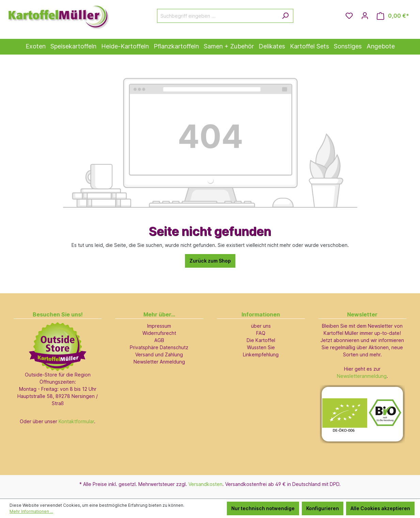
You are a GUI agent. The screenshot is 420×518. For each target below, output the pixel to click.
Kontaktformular (76, 421)
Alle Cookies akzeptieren (380, 508)
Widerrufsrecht (159, 333)
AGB (159, 340)
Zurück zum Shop (210, 261)
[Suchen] (285, 16)
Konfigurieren (323, 508)
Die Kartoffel (261, 340)
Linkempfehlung (261, 354)
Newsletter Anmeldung (159, 362)
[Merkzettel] (349, 16)
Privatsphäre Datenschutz (159, 347)
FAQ (261, 333)
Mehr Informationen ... (31, 511)
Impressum (159, 326)
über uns (261, 326)
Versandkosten (205, 484)
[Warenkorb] (393, 16)
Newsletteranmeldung (362, 376)
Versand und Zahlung (159, 354)
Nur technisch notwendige (263, 508)
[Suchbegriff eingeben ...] (217, 16)
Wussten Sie (261, 347)
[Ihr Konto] (365, 16)
